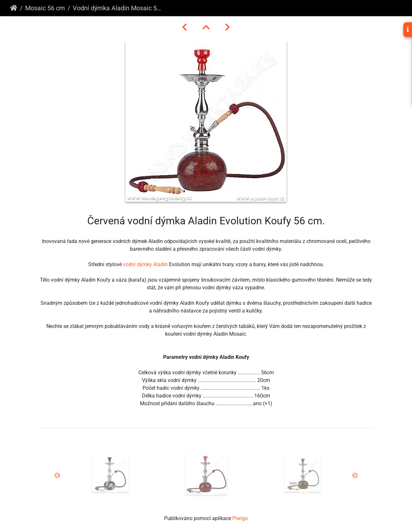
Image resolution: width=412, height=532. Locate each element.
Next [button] (355, 476)
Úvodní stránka (14, 8)
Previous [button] (57, 476)
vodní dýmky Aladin (145, 264)
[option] (110, 474)
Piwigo (240, 518)
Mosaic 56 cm (45, 8)
